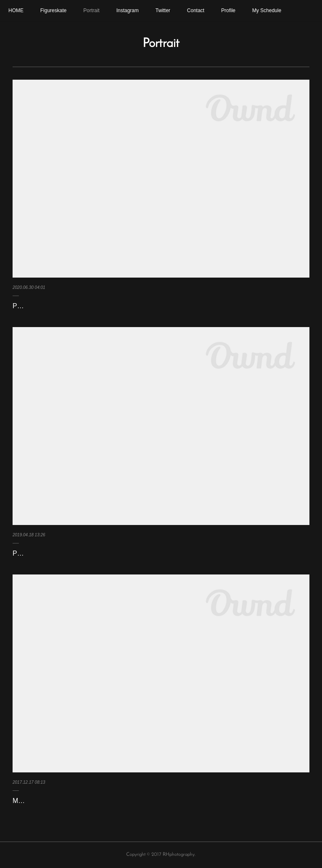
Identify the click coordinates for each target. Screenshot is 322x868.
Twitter (163, 10)
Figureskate (53, 10)
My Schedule (266, 10)
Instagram (127, 10)
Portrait (92, 10)
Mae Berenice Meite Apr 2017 (57, 801)
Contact (196, 10)
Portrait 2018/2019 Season (52, 553)
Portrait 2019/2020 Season (52, 306)
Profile (228, 10)
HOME (16, 10)
